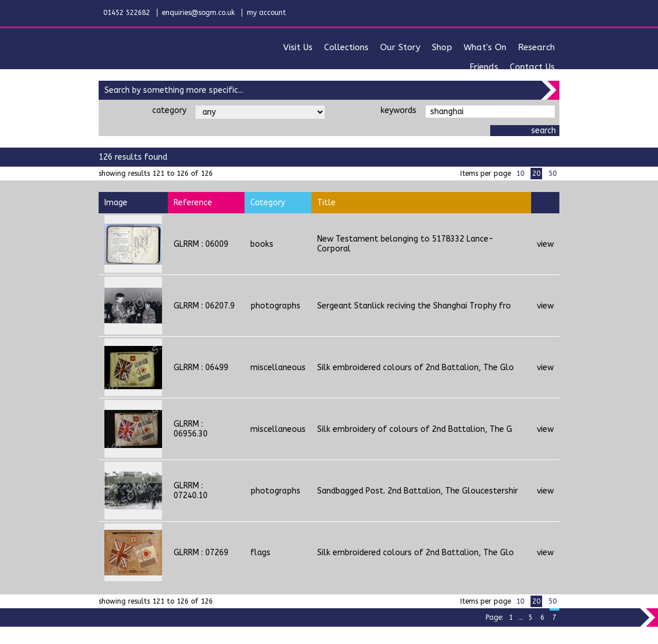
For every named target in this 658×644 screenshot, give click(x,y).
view (545, 244)
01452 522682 (127, 13)
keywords (398, 110)
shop (442, 47)
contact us (532, 67)
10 (520, 174)
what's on (485, 47)
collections (346, 47)
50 (552, 174)
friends (484, 67)
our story (400, 47)
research (536, 47)
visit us (298, 47)
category (169, 110)
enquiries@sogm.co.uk (198, 13)
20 (536, 174)
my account (266, 13)
